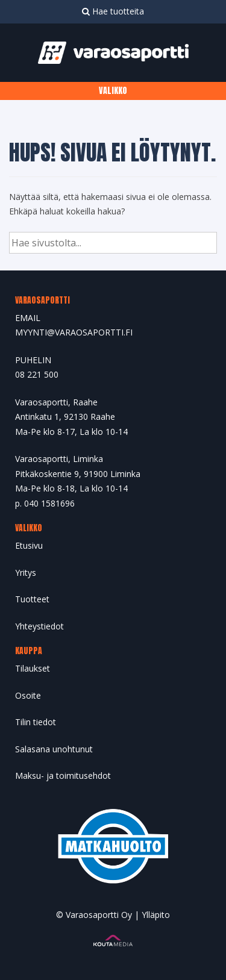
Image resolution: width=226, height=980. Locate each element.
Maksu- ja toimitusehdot (63, 776)
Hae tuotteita (113, 11)
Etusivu (29, 545)
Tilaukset (33, 668)
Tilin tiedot (36, 722)
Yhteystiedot (39, 626)
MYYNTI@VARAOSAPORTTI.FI (74, 332)
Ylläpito (156, 915)
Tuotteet (32, 599)
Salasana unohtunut (54, 749)
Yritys (26, 573)
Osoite (28, 695)
